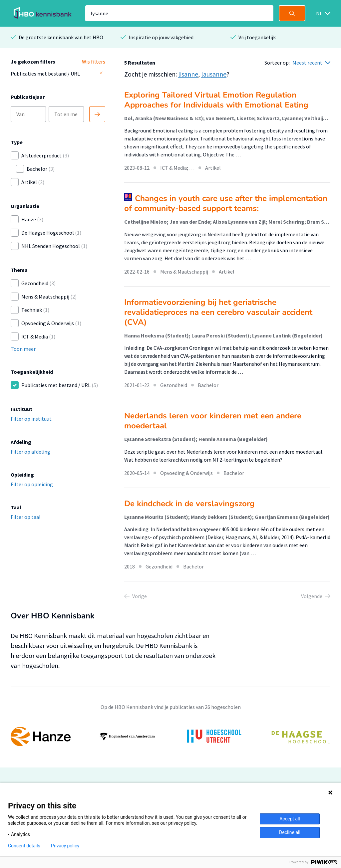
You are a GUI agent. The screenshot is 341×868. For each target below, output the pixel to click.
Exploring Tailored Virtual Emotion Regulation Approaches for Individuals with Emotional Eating (216, 100)
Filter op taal (26, 517)
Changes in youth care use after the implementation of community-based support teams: (226, 203)
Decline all (290, 832)
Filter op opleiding (32, 484)
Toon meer (23, 349)
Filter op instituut (31, 419)
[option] (170, 737)
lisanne (188, 74)
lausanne (214, 74)
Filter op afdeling (30, 452)
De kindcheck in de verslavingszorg (189, 504)
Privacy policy (65, 846)
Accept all (290, 819)
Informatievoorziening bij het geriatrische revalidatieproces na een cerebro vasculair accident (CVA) (218, 312)
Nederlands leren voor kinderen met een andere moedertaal (213, 421)
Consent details (24, 846)
